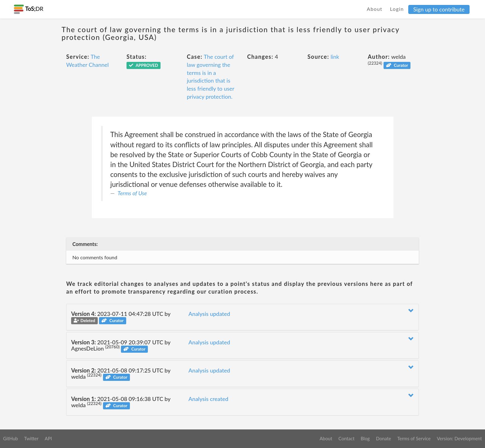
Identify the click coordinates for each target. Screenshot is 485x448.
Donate (383, 438)
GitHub (11, 438)
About (375, 9)
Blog (365, 438)
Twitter (31, 438)
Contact (346, 438)
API (48, 438)
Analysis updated (209, 314)
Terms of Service (414, 438)
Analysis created (208, 399)
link (335, 57)
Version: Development (459, 438)
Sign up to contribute (439, 9)
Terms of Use (132, 193)
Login (397, 9)
